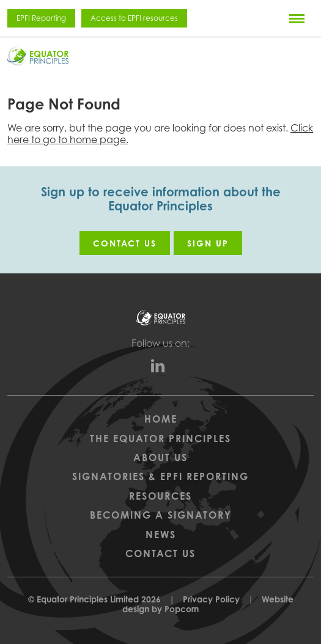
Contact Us (160, 553)
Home (161, 419)
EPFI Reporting (41, 18)
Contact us (125, 243)
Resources (160, 496)
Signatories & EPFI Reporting (160, 476)
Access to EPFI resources (134, 18)
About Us (160, 457)
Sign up (208, 243)
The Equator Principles (160, 439)
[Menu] (297, 18)
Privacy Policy (211, 599)
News (161, 535)
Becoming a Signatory (161, 515)
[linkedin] (161, 369)
